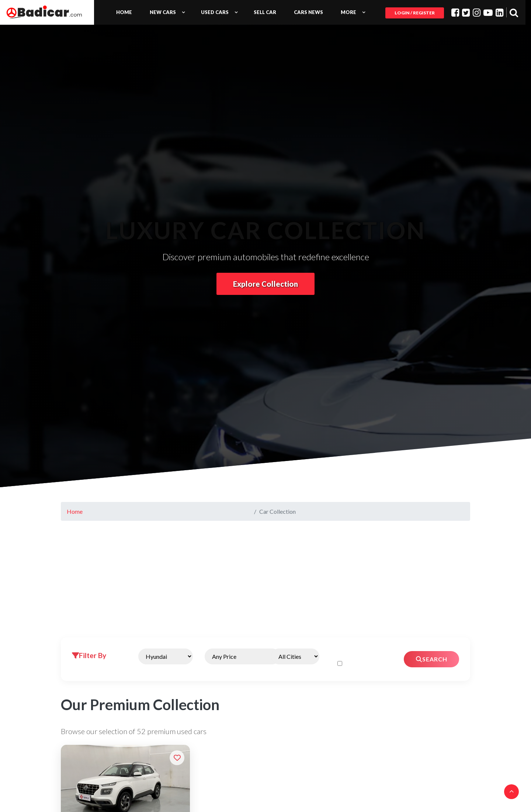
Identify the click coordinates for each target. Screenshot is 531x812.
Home (124, 12)
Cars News (308, 12)
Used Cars (215, 12)
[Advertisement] (265, 582)
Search (432, 659)
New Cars (163, 12)
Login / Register (415, 13)
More (348, 12)
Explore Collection (265, 284)
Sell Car (265, 12)
